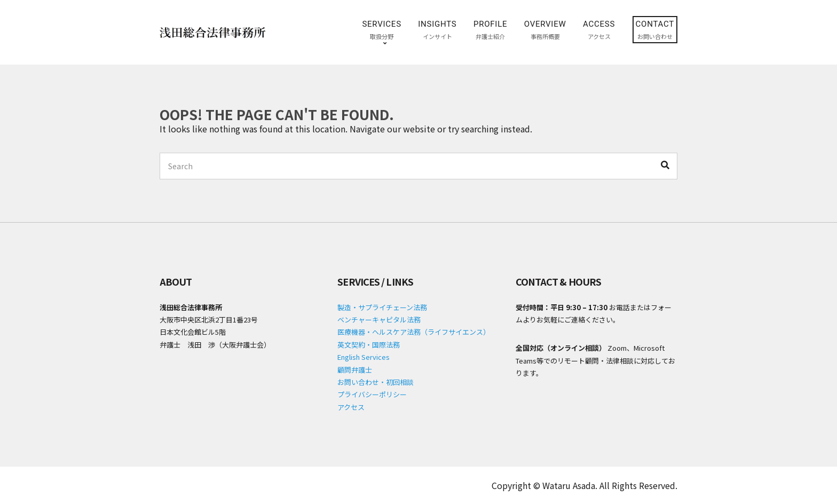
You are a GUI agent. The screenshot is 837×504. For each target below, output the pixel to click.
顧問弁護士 (355, 370)
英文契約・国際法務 (369, 345)
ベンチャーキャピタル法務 (379, 320)
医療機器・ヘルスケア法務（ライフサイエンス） (414, 332)
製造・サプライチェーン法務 (382, 307)
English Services (364, 357)
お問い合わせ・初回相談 (376, 382)
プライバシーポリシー (372, 394)
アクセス (351, 407)
